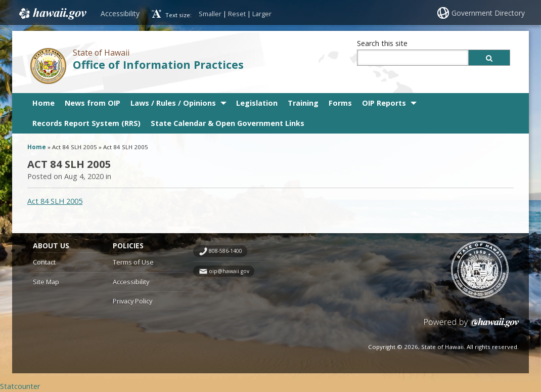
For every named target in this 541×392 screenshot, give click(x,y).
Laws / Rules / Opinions (173, 103)
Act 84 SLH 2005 (55, 201)
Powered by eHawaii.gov (471, 326)
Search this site (382, 43)
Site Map (46, 282)
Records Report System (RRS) (86, 123)
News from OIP (93, 103)
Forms (340, 103)
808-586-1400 (226, 251)
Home (43, 103)
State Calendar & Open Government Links (228, 123)
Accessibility (120, 13)
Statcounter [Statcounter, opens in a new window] (20, 386)
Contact (44, 262)
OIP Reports (384, 103)
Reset (237, 14)
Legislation (257, 103)
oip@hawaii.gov (229, 271)
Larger (262, 14)
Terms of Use (133, 262)
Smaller (210, 14)
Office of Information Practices (158, 64)
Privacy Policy (132, 301)
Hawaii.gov (52, 14)
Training (303, 103)
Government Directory (488, 13)
